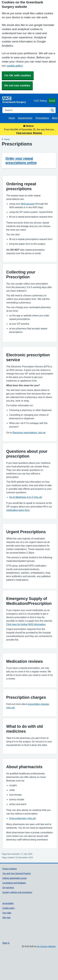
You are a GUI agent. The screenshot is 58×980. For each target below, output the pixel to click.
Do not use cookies (17, 85)
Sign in (6, 943)
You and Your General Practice (17, 873)
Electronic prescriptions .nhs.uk (29, 433)
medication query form (18, 510)
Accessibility (8, 903)
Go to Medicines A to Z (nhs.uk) (26, 497)
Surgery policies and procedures (17, 892)
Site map (6, 917)
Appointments (25, 118)
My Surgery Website (46, 946)
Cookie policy (9, 908)
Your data (7, 913)
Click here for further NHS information (26, 624)
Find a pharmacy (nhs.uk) (23, 818)
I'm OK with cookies (18, 75)
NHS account (28, 204)
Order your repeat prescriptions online (21, 160)
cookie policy (14, 66)
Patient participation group (14, 878)
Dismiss (37, 133)
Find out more (24, 133)
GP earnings (8, 888)
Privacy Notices (10, 869)
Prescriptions (42, 118)
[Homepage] (18, 100)
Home (12, 118)
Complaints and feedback (14, 883)
